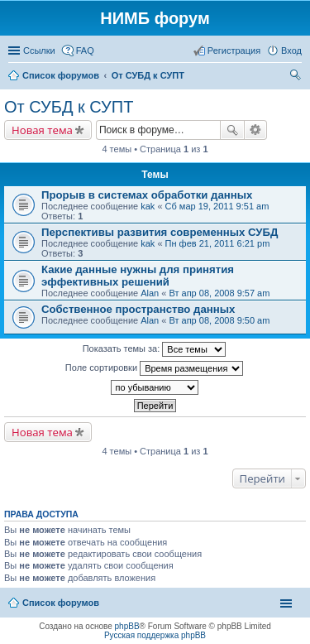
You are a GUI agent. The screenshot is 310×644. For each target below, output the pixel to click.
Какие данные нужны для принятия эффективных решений (138, 276)
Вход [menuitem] (291, 50)
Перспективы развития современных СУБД (160, 232)
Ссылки (39, 50)
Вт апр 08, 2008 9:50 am (219, 320)
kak (148, 206)
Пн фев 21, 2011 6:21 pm (218, 243)
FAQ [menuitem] (85, 50)
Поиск (232, 130)
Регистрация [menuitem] (234, 50)
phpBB (127, 626)
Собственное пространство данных (138, 309)
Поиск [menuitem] (297, 77)
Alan (150, 293)
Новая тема (42, 130)
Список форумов (61, 603)
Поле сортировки (154, 368)
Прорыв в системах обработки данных (147, 195)
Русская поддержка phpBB (155, 635)
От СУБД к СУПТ (69, 107)
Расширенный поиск (256, 130)
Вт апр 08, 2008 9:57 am (219, 293)
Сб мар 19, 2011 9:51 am (217, 206)
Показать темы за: (155, 349)
